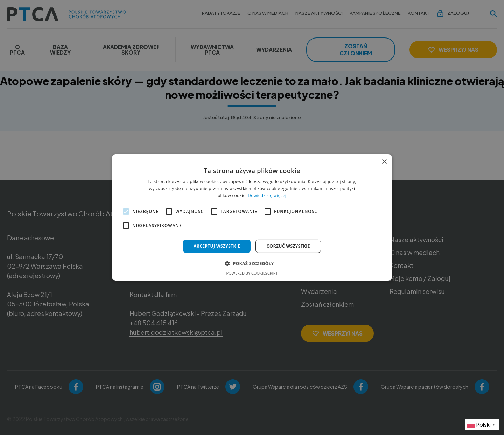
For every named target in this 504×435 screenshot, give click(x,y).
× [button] (384, 162)
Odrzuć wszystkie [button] (288, 246)
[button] (252, 263)
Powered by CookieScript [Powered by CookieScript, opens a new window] (252, 273)
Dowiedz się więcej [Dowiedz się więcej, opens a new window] (267, 196)
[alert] (252, 217)
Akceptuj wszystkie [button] (217, 246)
